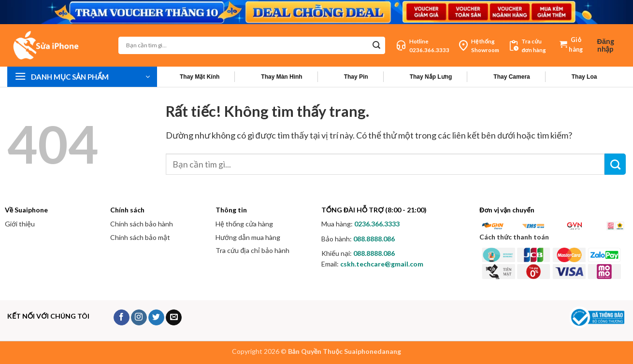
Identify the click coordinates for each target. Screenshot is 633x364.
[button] (611, 45)
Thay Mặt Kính (200, 77)
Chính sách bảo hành (142, 224)
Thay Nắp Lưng (431, 77)
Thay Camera (511, 77)
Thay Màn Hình (281, 77)
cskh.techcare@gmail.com (382, 264)
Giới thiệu (20, 224)
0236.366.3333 (377, 224)
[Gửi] (376, 45)
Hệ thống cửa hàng (244, 224)
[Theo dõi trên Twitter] (156, 318)
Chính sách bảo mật (140, 237)
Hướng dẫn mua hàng (248, 237)
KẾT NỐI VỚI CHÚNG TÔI (48, 316)
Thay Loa (584, 77)
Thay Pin (356, 77)
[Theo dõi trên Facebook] (122, 318)
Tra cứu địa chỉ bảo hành (252, 250)
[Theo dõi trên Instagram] (139, 318)
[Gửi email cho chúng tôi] (174, 318)
